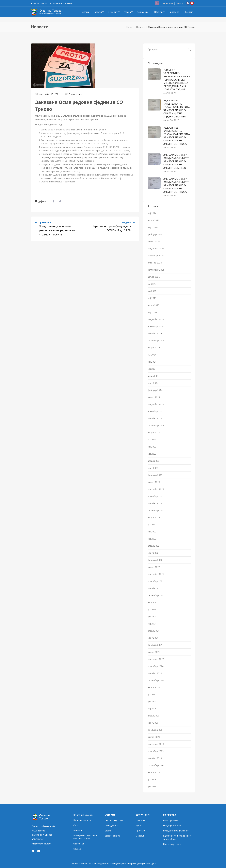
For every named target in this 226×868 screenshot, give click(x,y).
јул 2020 (152, 694)
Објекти (159, 12)
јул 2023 (152, 440)
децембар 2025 (156, 248)
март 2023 (153, 468)
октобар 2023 (155, 418)
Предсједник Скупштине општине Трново (85, 837)
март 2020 (153, 723)
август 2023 (154, 432)
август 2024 (154, 348)
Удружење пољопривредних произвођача (177, 837)
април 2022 (154, 546)
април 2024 (154, 376)
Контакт (189, 12)
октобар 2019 (155, 758)
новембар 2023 (156, 411)
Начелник (78, 830)
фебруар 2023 (155, 475)
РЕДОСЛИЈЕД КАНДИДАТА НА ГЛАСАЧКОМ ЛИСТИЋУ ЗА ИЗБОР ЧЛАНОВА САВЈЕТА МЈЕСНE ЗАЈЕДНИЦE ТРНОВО (177, 136)
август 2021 (154, 602)
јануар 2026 (154, 241)
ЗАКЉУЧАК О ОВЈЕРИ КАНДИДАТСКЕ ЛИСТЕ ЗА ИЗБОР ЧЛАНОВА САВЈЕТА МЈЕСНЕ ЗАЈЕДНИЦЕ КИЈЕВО (176, 161)
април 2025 (154, 305)
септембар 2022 (156, 510)
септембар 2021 (156, 595)
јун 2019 (152, 786)
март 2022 (153, 553)
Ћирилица (167, 3)
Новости (98, 12)
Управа (128, 12)
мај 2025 (152, 298)
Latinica (180, 3)
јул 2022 (152, 524)
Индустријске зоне (172, 826)
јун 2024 (152, 362)
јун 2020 (152, 701)
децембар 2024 (156, 319)
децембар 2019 (156, 744)
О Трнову (114, 12)
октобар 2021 (155, 588)
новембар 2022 (156, 496)
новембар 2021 (156, 581)
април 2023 (154, 461)
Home (129, 27)
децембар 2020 (156, 659)
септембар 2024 (156, 340)
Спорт (76, 825)
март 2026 (153, 227)
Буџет (139, 826)
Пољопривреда (171, 820)
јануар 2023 (154, 482)
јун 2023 (152, 447)
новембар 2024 (156, 326)
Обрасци (140, 836)
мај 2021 (152, 624)
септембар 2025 (156, 270)
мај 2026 (152, 213)
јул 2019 (152, 779)
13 (157, 3)
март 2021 (153, 638)
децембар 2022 (156, 489)
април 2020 (154, 716)
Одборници (79, 844)
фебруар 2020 (155, 730)
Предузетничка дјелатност (176, 831)
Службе (77, 849)
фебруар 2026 (155, 234)
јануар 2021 (154, 652)
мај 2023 (152, 454)
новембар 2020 (156, 666)
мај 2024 (152, 369)
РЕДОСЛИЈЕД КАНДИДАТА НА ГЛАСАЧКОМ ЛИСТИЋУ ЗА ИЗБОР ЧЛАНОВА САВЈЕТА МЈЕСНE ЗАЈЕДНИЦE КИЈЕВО (177, 109)
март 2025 (153, 312)
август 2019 (154, 772)
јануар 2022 (154, 567)
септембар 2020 (156, 680)
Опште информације (83, 815)
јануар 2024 (154, 397)
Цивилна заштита (82, 820)
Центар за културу (114, 820)
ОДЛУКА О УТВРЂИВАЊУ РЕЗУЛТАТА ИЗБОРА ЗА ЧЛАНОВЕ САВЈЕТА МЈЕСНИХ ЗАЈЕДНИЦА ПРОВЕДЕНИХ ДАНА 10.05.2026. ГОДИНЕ (177, 80)
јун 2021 (152, 617)
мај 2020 (152, 709)
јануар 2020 (154, 737)
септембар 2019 (156, 765)
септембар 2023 (156, 425)
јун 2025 (152, 291)
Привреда (175, 12)
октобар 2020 (155, 673)
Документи (143, 12)
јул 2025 (152, 284)
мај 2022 (152, 539)
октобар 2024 (155, 333)
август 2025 (154, 277)
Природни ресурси (172, 844)
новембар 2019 (156, 751)
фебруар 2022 (155, 560)
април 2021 (154, 631)
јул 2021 (152, 609)
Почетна (84, 12)
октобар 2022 (155, 503)
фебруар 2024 (155, 390)
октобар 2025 (155, 263)
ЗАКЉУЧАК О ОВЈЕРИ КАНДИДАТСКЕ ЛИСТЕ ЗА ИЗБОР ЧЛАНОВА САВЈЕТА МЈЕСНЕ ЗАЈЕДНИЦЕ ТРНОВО (176, 185)
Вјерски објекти (112, 836)
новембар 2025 (156, 256)
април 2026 (154, 220)
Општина (140, 820)
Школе (108, 831)
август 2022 (154, 517)
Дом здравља (111, 826)
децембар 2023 (156, 404)
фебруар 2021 (155, 645)
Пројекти (140, 831)
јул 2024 (152, 355)
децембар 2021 (156, 574)
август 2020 (154, 687)
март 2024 (153, 383)
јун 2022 (152, 532)
